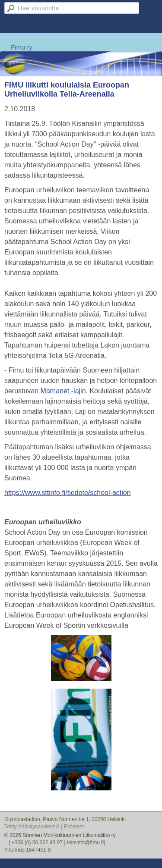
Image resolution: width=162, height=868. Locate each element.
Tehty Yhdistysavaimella (32, 827)
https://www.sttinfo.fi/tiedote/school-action (68, 493)
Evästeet (74, 827)
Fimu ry (22, 47)
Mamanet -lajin (62, 391)
